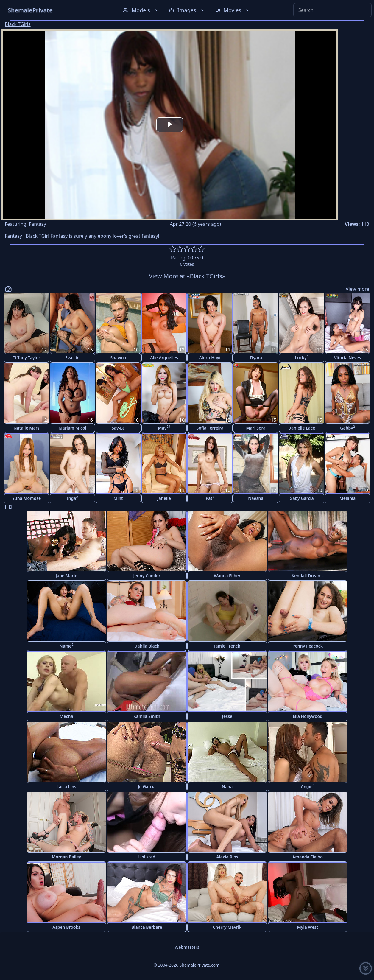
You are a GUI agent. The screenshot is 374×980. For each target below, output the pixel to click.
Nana (227, 787)
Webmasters (187, 947)
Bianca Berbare (147, 927)
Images (187, 10)
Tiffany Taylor (27, 358)
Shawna (118, 358)
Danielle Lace (302, 428)
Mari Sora (256, 428)
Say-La (118, 428)
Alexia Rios (227, 857)
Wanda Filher (227, 576)
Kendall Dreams (307, 576)
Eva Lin (72, 358)
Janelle (164, 498)
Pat (210, 498)
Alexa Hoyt (210, 358)
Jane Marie (67, 576)
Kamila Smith (147, 716)
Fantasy (38, 224)
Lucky (302, 357)
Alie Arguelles (164, 358)
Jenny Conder (147, 576)
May (164, 428)
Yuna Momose (27, 498)
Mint (118, 498)
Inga (72, 498)
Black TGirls (18, 24)
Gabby (347, 428)
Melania (347, 498)
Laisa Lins (66, 787)
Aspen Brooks (66, 927)
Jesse (227, 716)
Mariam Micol (72, 428)
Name (67, 646)
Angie (307, 786)
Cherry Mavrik (227, 927)
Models (141, 10)
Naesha (256, 498)
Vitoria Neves (348, 358)
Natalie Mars (26, 428)
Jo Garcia (147, 787)
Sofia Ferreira (210, 428)
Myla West (308, 927)
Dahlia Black (147, 646)
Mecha (66, 716)
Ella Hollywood (308, 716)
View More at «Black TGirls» (187, 276)
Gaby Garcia (301, 498)
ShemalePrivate (30, 10)
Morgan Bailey (66, 857)
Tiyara (256, 358)
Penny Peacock (308, 646)
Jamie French (227, 646)
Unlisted (147, 857)
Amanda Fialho (308, 857)
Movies (233, 10)
